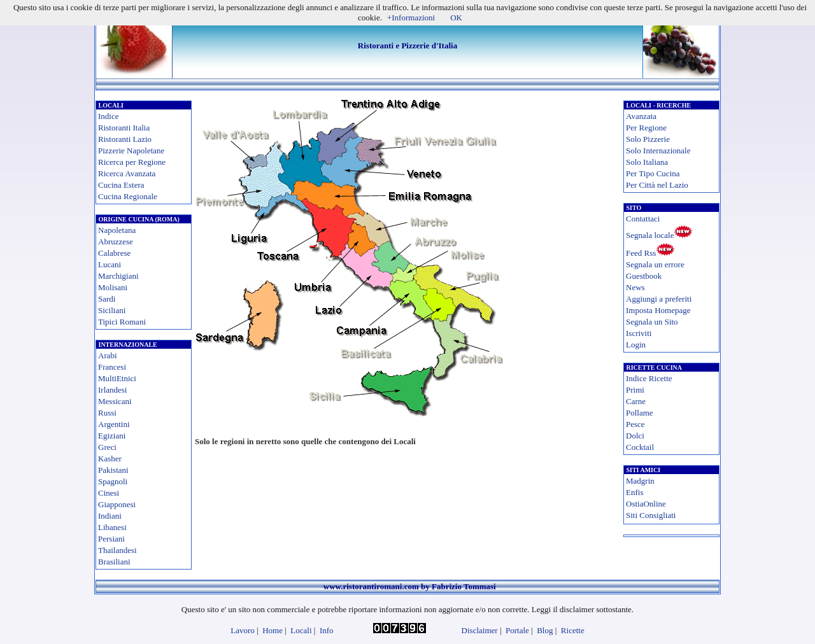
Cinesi (109, 493)
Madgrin (640, 481)
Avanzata (641, 116)
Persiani (111, 539)
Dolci (635, 436)
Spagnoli (113, 481)
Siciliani (112, 310)
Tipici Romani (122, 322)
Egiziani (112, 436)
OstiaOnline (646, 504)
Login (636, 345)
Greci (107, 447)
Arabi (108, 355)
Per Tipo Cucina (653, 173)
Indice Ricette (649, 378)
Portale (517, 630)
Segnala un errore (655, 264)
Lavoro (243, 630)
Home (273, 630)
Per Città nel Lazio (657, 185)
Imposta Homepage (658, 310)
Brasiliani (114, 562)
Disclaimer (480, 630)
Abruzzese (116, 241)
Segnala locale (650, 235)
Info (327, 630)
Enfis (634, 492)
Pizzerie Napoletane (131, 150)
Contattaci (643, 219)
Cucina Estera (121, 185)
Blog (545, 630)
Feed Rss (641, 253)
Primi (635, 390)
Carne (636, 401)
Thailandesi (117, 550)
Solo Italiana (647, 162)
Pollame (640, 413)
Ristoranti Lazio (125, 139)
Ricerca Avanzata (127, 173)
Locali (301, 630)
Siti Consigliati (651, 515)
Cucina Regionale (128, 196)
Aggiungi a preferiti (659, 299)
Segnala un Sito (652, 322)
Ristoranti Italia (124, 128)
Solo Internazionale (658, 150)
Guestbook (644, 276)
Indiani (110, 516)
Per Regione (646, 128)
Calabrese (114, 253)
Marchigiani (118, 276)
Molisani (113, 287)
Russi (107, 413)
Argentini (114, 424)
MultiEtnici (117, 378)
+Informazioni (411, 17)
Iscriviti (639, 333)
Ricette (573, 630)
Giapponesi (117, 504)
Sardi (107, 299)
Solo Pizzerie (648, 139)
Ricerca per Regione (132, 162)
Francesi (112, 367)
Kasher (110, 458)
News (635, 287)
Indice (108, 116)
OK (456, 17)
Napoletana (117, 230)
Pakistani (113, 470)
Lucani (110, 264)
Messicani (115, 401)
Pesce (635, 424)
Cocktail (640, 447)
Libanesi (112, 527)
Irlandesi (112, 390)
